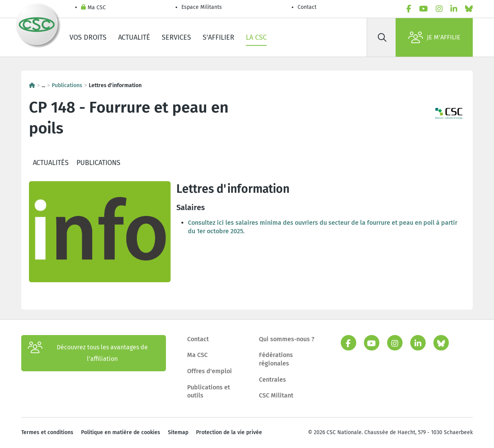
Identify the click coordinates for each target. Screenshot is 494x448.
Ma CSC (93, 8)
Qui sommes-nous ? (287, 339)
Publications (67, 85)
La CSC (256, 37)
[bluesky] (469, 9)
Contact (307, 7)
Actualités (51, 163)
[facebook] (409, 9)
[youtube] (424, 9)
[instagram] (439, 9)
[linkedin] (454, 9)
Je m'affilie (434, 37)
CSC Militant (276, 395)
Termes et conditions (47, 432)
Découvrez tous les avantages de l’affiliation (88, 353)
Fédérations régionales (276, 359)
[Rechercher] (382, 37)
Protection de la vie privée (229, 432)
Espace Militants (202, 7)
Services (176, 37)
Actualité (134, 37)
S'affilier (218, 37)
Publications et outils (209, 392)
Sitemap (178, 432)
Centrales (272, 380)
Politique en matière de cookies (121, 432)
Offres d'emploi (210, 371)
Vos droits (88, 37)
